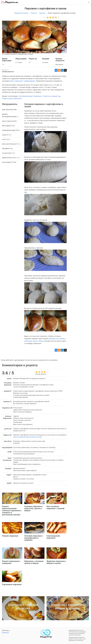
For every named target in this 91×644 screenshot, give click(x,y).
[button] (89, 2)
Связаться (5, 633)
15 (44, 17)
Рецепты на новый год (52, 96)
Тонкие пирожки (10, 536)
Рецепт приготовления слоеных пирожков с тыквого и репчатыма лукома (12, 510)
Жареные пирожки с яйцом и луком (56, 562)
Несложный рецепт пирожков (30, 96)
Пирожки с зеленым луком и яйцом (34, 562)
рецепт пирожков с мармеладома (22, 81)
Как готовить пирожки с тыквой (55, 507)
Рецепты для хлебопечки (12, 99)
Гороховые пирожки (12, 584)
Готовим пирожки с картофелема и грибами (34, 538)
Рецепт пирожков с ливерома (11, 562)
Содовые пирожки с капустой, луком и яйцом (34, 508)
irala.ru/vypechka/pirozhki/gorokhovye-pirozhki (28, 437)
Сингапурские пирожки (53, 537)
